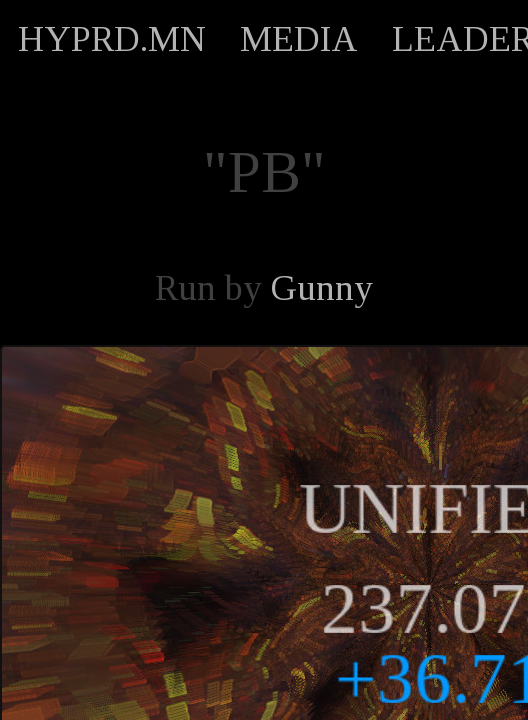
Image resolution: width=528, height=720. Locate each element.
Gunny (322, 288)
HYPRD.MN (112, 39)
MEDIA (299, 39)
